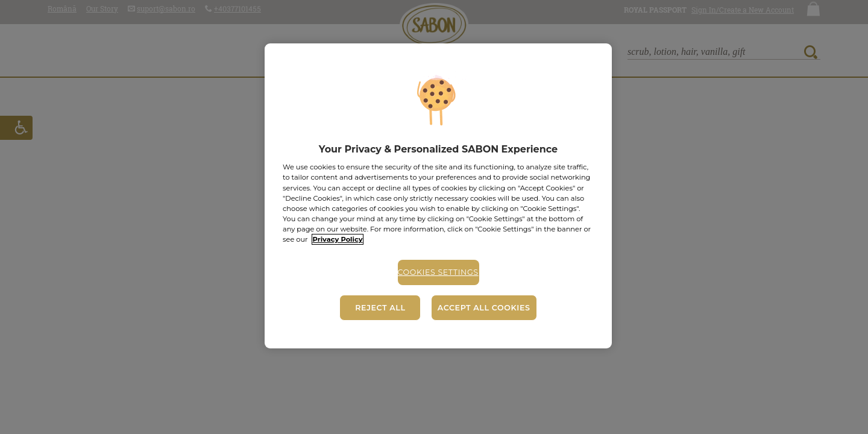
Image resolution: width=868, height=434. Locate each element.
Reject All (380, 308)
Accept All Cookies (484, 308)
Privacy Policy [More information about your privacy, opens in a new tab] (338, 239)
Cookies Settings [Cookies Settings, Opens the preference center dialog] (438, 272)
